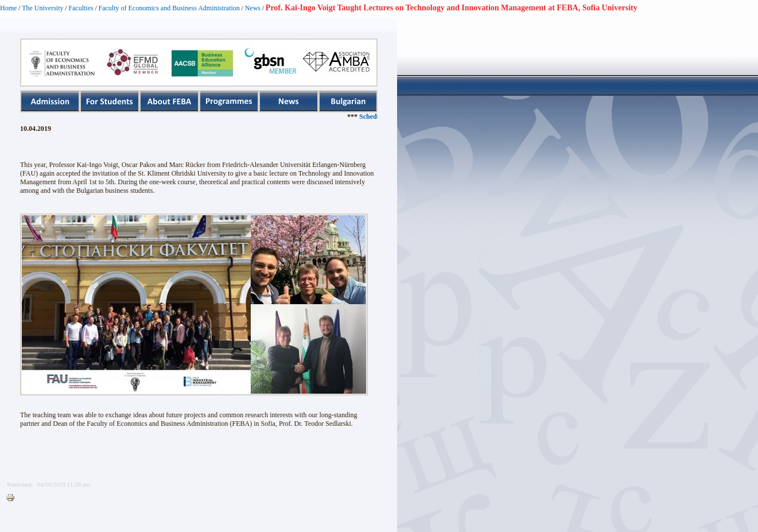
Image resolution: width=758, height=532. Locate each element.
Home (8, 8)
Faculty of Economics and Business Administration (169, 8)
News (253, 8)
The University (42, 8)
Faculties (81, 8)
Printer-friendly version (13, 498)
